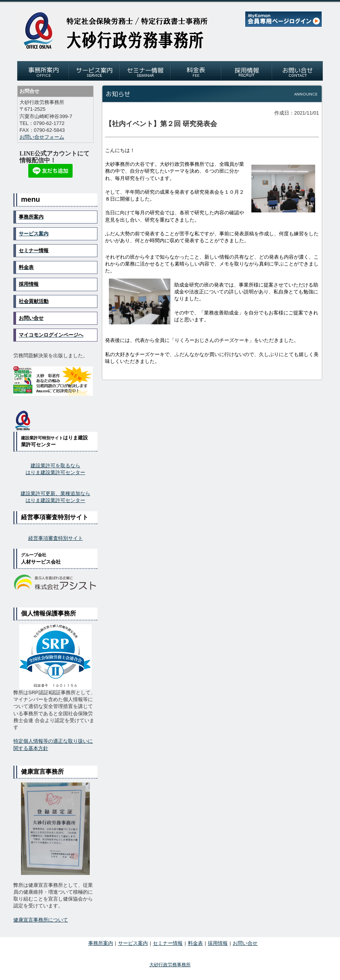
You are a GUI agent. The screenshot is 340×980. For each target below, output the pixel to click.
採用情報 (218, 943)
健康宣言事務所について (41, 920)
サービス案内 (34, 234)
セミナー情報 (168, 943)
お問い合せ (245, 943)
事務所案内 (101, 943)
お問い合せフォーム (42, 137)
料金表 (195, 943)
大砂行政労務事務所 (170, 965)
